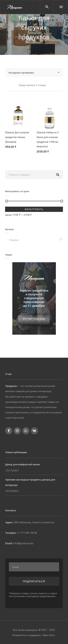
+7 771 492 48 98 (27, 533)
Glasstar (14, 240)
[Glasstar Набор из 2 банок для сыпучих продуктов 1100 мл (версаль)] (50, 115)
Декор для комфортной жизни (22, 464)
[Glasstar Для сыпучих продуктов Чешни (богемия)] (18, 115)
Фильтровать (34, 209)
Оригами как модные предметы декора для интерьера (30, 482)
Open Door (49, 635)
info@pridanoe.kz (23, 543)
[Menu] (61, 7)
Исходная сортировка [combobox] (21, 72)
